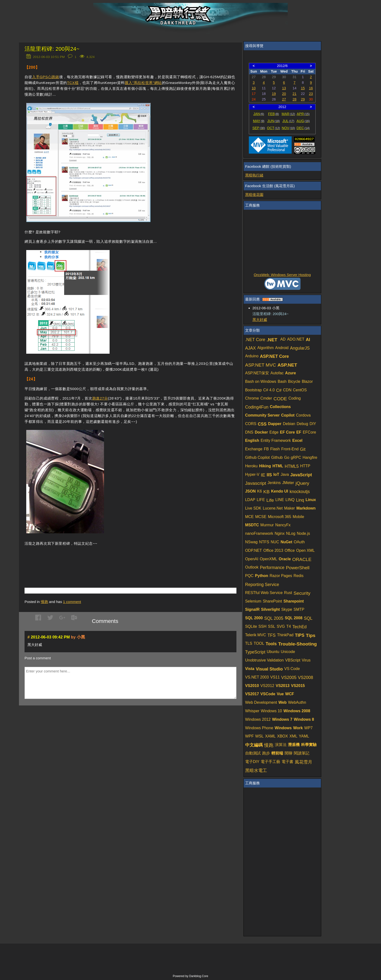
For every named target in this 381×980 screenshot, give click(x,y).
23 (311, 94)
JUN (273, 121)
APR (303, 114)
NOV (288, 128)
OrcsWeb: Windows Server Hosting (282, 275)
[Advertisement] (81, 560)
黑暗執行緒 (254, 175)
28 (294, 99)
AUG (303, 121)
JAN (259, 114)
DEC (303, 128)
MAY (259, 121)
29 (303, 99)
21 (294, 94)
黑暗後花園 (254, 195)
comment (72, 602)
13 (284, 88)
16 (311, 88)
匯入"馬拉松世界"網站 (143, 83)
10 (254, 88)
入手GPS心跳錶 (46, 77)
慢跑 (44, 602)
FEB (273, 114)
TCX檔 (73, 83)
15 (303, 88)
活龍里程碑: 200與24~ (52, 49)
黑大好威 (260, 320)
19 (274, 94)
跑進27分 (100, 398)
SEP (259, 128)
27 (284, 99)
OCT (274, 128)
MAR (288, 114)
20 (284, 94)
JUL (288, 121)
